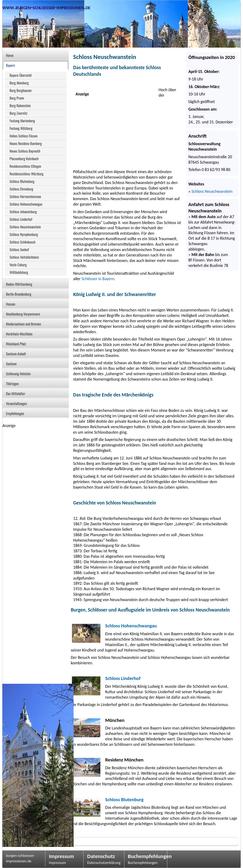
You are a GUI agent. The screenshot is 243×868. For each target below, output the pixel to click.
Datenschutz (101, 856)
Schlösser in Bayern (98, 279)
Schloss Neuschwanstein (212, 191)
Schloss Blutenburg (124, 800)
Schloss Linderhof (123, 678)
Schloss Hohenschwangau (131, 626)
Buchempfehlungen (146, 856)
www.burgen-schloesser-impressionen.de (46, 7)
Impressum (61, 856)
